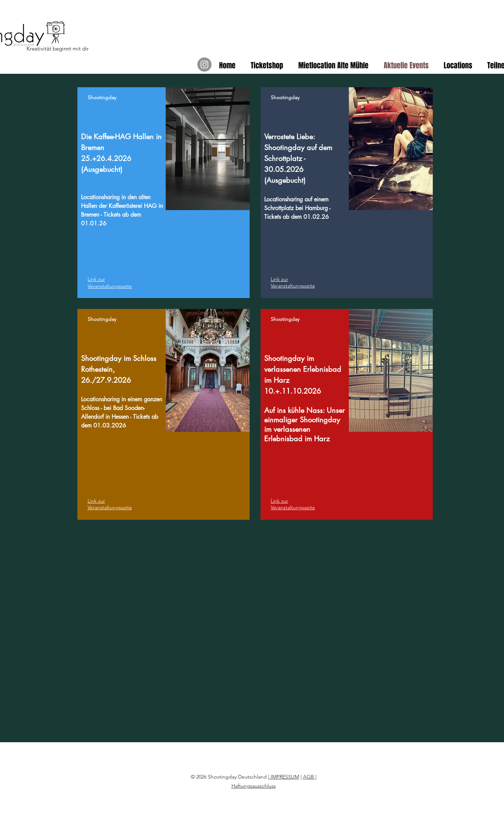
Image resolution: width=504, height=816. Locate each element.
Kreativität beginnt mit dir (58, 49)
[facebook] (449, 25)
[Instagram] (204, 65)
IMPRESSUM (284, 777)
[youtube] (460, 25)
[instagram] (471, 25)
